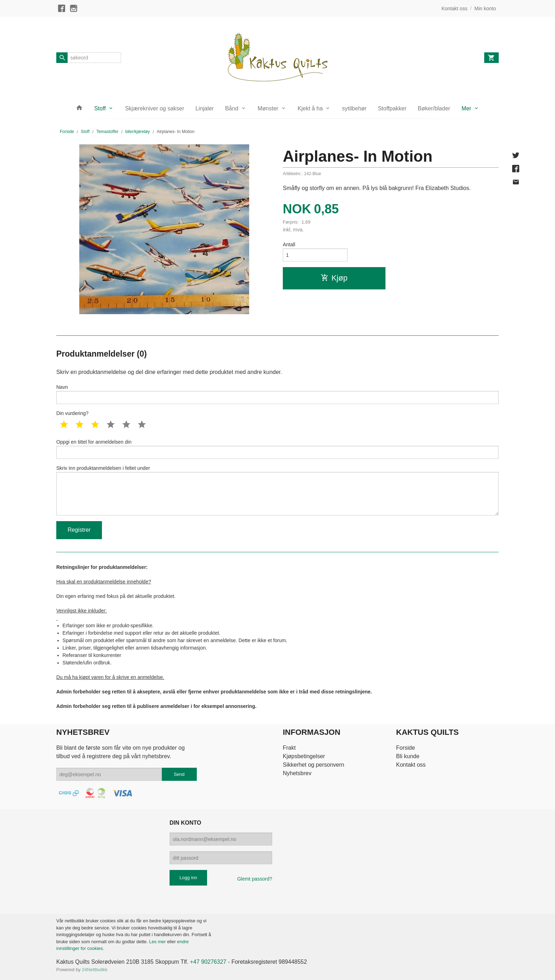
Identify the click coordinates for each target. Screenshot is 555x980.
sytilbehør (354, 108)
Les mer (158, 942)
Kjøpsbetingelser (304, 756)
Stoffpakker (392, 108)
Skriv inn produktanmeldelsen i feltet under (277, 490)
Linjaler (205, 108)
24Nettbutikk (95, 970)
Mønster (268, 108)
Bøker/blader (434, 108)
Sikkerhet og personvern (313, 765)
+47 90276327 (208, 962)
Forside (67, 132)
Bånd (232, 108)
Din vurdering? (72, 413)
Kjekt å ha (310, 108)
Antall (289, 244)
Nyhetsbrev (297, 773)
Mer (467, 108)
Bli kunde (408, 756)
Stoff (100, 108)
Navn (277, 394)
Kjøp (334, 278)
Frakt (289, 748)
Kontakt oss (411, 765)
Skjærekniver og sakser (155, 108)
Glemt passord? (255, 879)
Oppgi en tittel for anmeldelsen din (277, 449)
